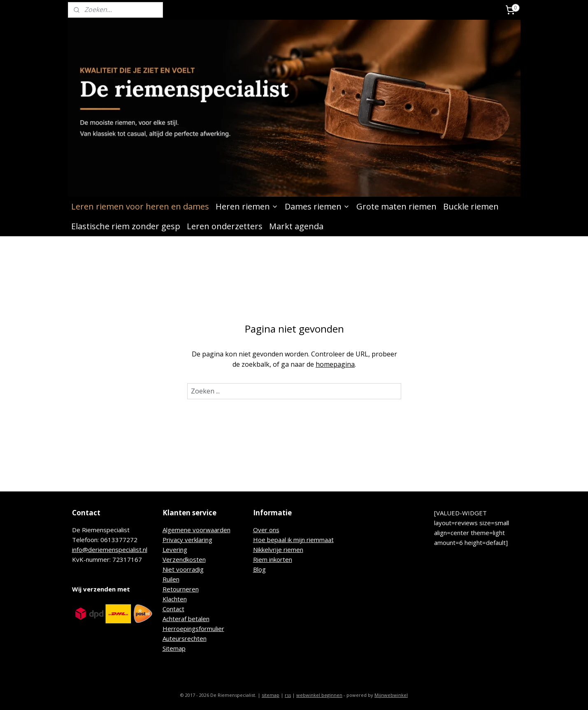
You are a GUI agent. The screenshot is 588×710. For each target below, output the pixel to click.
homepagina (335, 364)
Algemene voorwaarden (196, 530)
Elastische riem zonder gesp (126, 226)
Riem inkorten (273, 559)
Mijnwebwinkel (391, 695)
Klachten (175, 599)
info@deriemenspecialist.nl (110, 549)
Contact (173, 609)
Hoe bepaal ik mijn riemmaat (293, 540)
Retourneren (181, 589)
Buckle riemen (471, 206)
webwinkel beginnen (319, 695)
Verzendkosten (184, 559)
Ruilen (171, 579)
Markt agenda (296, 226)
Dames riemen (317, 206)
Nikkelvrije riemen (278, 549)
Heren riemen (247, 206)
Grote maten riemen (396, 206)
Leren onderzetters (225, 226)
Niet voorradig (183, 569)
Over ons (266, 530)
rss (288, 695)
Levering (175, 549)
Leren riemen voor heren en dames (140, 206)
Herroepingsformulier (193, 629)
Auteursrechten (185, 638)
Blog (259, 569)
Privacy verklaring (187, 540)
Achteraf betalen (186, 619)
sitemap (271, 695)
